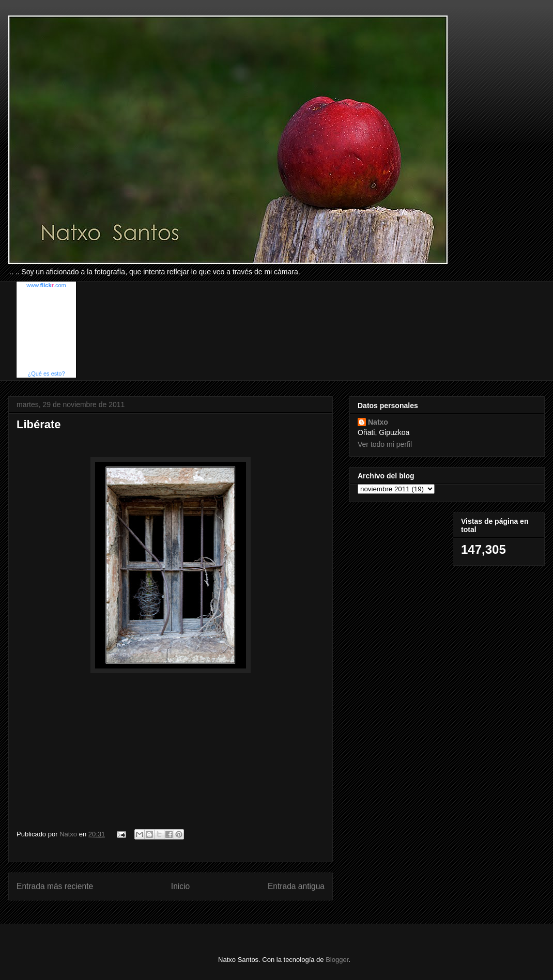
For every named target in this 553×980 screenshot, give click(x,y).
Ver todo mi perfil (385, 444)
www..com (46, 285)
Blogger (337, 960)
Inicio (180, 886)
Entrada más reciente (55, 886)
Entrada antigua (296, 886)
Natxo (378, 422)
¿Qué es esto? (46, 374)
